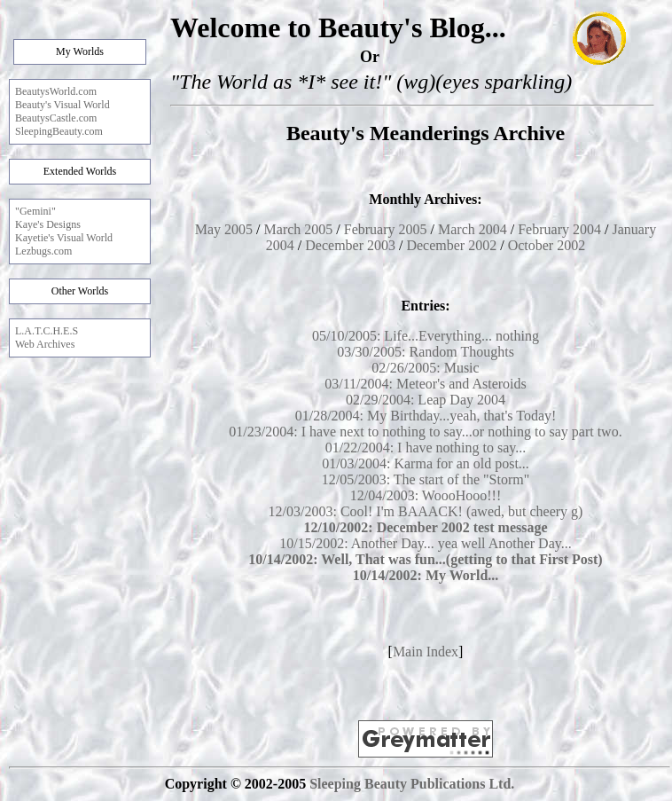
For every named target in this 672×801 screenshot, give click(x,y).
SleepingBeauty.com (59, 131)
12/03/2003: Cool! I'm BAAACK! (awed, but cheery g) (426, 511)
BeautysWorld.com (56, 91)
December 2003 (350, 245)
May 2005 (224, 229)
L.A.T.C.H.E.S (47, 331)
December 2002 (451, 245)
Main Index (426, 652)
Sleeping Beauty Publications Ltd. (412, 784)
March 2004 (473, 229)
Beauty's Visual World (63, 105)
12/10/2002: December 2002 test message (425, 527)
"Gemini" (35, 211)
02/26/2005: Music (425, 368)
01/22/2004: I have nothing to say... (426, 448)
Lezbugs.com (43, 251)
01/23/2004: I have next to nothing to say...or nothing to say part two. (425, 432)
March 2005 (299, 229)
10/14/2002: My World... (426, 575)
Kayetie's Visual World (64, 238)
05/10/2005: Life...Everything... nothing (426, 336)
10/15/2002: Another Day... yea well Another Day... (425, 543)
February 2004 (559, 229)
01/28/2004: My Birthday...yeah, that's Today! (426, 416)
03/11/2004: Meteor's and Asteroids (426, 384)
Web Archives (45, 344)
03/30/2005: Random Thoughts (426, 352)
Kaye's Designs (48, 224)
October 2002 (547, 245)
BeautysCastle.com (56, 118)
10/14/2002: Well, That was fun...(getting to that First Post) (425, 559)
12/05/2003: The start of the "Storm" (426, 479)
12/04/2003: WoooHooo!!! (426, 495)
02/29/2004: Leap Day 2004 (426, 400)
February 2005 (386, 229)
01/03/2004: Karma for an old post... (426, 463)
